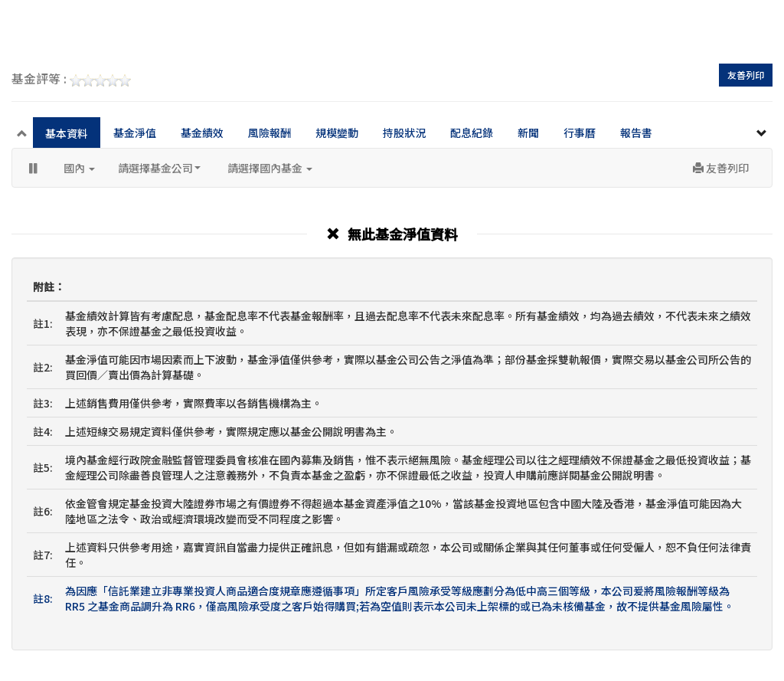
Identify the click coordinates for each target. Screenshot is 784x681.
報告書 (636, 133)
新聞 (528, 133)
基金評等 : (71, 80)
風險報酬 (269, 133)
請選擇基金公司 (159, 168)
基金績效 (202, 133)
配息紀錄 (472, 133)
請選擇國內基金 (270, 168)
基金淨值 (135, 133)
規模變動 (337, 133)
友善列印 (746, 75)
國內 (79, 168)
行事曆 (580, 133)
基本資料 (67, 133)
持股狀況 (404, 133)
